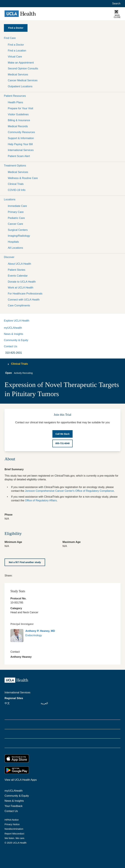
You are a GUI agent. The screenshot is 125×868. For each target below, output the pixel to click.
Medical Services (18, 74)
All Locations (15, 248)
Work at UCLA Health (21, 287)
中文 (7, 703)
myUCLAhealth (13, 328)
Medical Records (18, 126)
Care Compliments (19, 305)
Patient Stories (17, 270)
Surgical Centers (18, 230)
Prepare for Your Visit (20, 108)
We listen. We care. (15, 838)
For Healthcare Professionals (25, 294)
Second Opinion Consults (23, 68)
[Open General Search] (116, 4)
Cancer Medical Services (23, 80)
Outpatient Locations (20, 86)
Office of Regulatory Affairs (41, 500)
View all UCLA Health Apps (21, 780)
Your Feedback (14, 806)
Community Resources (21, 132)
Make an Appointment (21, 63)
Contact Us (11, 346)
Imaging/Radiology (19, 236)
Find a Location (17, 50)
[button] (62, 38)
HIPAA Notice (12, 820)
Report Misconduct (14, 834)
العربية (44, 703)
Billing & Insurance (19, 120)
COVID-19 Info (17, 190)
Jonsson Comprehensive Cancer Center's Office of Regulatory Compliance (69, 491)
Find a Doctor (16, 45)
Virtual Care (15, 57)
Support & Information (21, 138)
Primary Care (16, 212)
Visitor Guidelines (18, 114)
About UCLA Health (19, 264)
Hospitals (13, 242)
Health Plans (15, 102)
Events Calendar (18, 276)
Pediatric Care (16, 218)
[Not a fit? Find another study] (25, 562)
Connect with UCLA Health (24, 300)
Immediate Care (17, 206)
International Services (21, 150)
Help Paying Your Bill (20, 144)
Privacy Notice (12, 824)
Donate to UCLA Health (22, 282)
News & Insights (14, 334)
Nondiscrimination (14, 829)
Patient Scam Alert (19, 156)
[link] (14, 575)
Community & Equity (16, 340)
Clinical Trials (16, 184)
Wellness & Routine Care (23, 178)
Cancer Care (15, 224)
